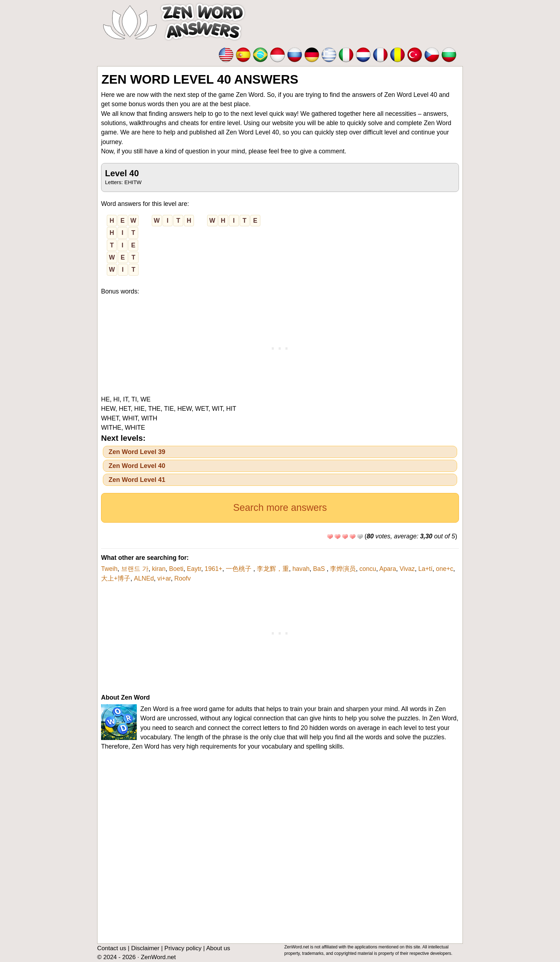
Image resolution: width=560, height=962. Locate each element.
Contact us (112, 948)
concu (368, 569)
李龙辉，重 (273, 569)
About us (218, 948)
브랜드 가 (135, 569)
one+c (445, 569)
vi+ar (164, 578)
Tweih (109, 569)
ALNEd (144, 578)
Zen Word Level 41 (137, 480)
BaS (320, 569)
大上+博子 (116, 578)
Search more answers (280, 508)
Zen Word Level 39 (137, 452)
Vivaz (407, 569)
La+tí (425, 569)
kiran (159, 569)
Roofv (182, 578)
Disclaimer (145, 948)
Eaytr (194, 569)
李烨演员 (343, 569)
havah (301, 569)
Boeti (176, 569)
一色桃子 (239, 569)
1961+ (213, 569)
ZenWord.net (158, 957)
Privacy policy (183, 948)
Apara (388, 569)
